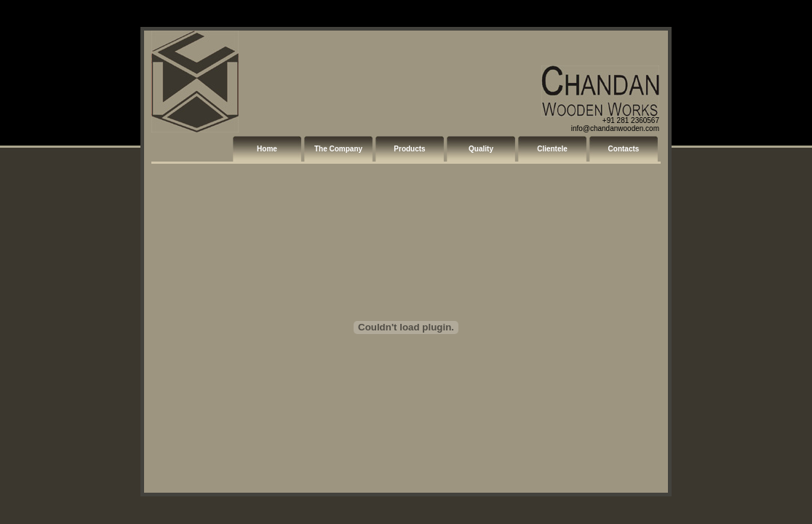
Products (409, 149)
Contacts (624, 149)
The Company (338, 149)
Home (267, 149)
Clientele (552, 149)
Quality (481, 149)
